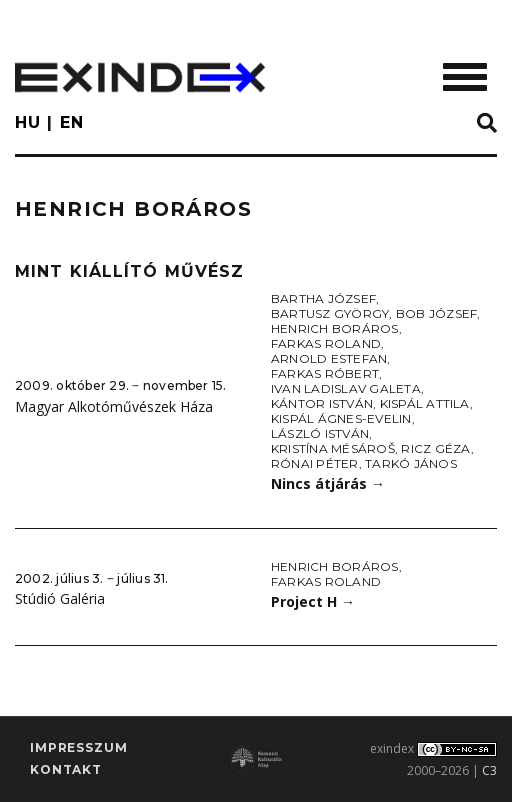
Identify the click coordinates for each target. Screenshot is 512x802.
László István (320, 433)
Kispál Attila (425, 403)
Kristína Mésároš (333, 448)
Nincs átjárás (328, 483)
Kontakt (66, 769)
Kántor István (322, 403)
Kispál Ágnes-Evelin (341, 418)
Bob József (436, 313)
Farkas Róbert (325, 373)
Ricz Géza (435, 448)
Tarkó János (411, 463)
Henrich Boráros (335, 328)
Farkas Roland (326, 343)
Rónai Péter (315, 463)
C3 (489, 770)
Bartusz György (330, 313)
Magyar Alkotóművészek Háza (114, 406)
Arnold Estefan (329, 358)
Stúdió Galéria (60, 598)
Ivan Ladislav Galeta (346, 388)
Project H (313, 601)
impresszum (78, 747)
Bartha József (323, 298)
